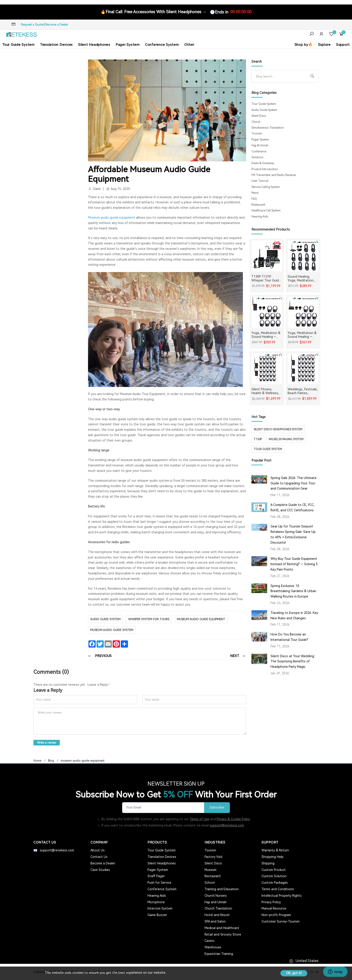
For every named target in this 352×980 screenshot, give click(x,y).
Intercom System (160, 908)
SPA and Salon (215, 921)
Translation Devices (56, 45)
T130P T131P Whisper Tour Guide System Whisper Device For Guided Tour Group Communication (266, 279)
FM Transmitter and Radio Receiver (274, 175)
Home (37, 761)
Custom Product (274, 870)
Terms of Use (199, 819)
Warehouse (213, 947)
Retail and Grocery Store (223, 934)
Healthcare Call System (266, 211)
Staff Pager (156, 876)
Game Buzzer (157, 915)
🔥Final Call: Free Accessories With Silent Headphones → (154, 12)
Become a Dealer (57, 25)
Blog (51, 761)
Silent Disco (259, 116)
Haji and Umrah (216, 902)
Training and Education (222, 889)
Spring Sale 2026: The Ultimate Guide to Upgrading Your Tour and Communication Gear (294, 483)
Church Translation (218, 908)
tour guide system (268, 449)
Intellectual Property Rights (282, 896)
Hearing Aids (260, 217)
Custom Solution (274, 876)
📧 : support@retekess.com (54, 850)
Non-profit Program (276, 915)
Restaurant (258, 205)
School (210, 883)
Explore (324, 45)
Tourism (257, 134)
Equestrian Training (219, 954)
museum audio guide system (112, 630)
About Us (98, 850)
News (255, 193)
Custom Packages (275, 883)
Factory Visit (214, 857)
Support (343, 45)
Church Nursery (216, 896)
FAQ (254, 199)
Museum (210, 870)
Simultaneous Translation (268, 128)
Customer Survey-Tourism (280, 921)
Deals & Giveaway (263, 163)
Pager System (128, 45)
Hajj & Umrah (260, 145)
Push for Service (159, 883)
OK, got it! (294, 973)
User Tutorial (260, 181)
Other (189, 45)
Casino (209, 941)
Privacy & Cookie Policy (233, 819)
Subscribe (217, 808)
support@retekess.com (227, 825)
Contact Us (99, 857)
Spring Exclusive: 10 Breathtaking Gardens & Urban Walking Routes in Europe (293, 591)
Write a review (47, 743)
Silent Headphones (94, 45)
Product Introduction (265, 169)
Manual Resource (274, 908)
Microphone (156, 902)
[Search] (281, 76)
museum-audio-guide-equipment (82, 761)
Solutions (257, 157)
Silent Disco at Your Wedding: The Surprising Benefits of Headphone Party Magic (293, 661)
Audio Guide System (105, 619)
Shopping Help (273, 857)
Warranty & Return (275, 850)
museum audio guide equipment (201, 619)
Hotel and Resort (217, 915)
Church (256, 122)
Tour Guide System (18, 45)
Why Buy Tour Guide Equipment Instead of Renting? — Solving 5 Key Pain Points (294, 564)
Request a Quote (32, 25)
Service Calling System (266, 187)
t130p (258, 439)
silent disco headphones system (278, 429)
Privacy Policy (271, 902)
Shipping (268, 863)
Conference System (162, 45)
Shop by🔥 (304, 45)
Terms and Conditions (278, 889)
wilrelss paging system (286, 439)
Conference (259, 152)
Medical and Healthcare (222, 928)
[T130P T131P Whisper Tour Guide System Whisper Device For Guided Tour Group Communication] (267, 256)
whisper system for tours (149, 619)
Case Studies (100, 870)
